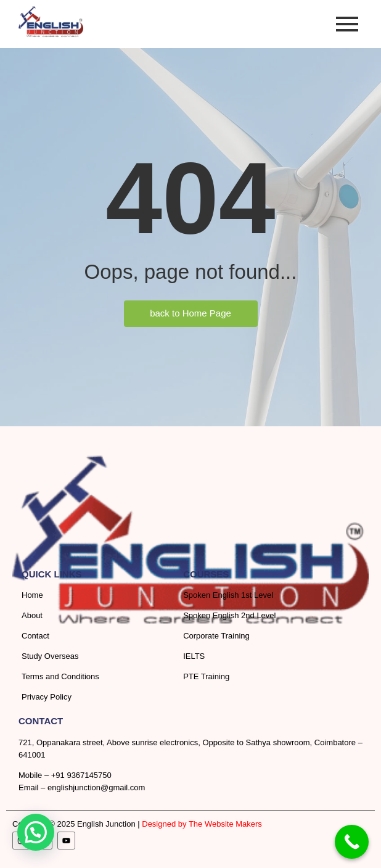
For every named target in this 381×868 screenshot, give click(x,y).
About (32, 615)
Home (32, 595)
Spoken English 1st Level (228, 595)
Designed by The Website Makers (202, 824)
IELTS (194, 656)
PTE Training (206, 676)
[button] (36, 832)
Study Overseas (50, 656)
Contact (35, 636)
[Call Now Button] (352, 842)
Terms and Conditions (60, 676)
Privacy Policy (47, 697)
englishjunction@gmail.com (96, 787)
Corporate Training (216, 636)
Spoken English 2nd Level (229, 615)
